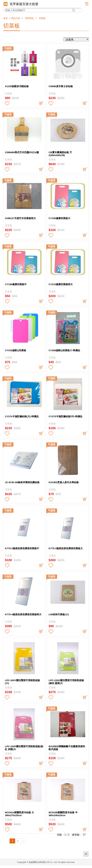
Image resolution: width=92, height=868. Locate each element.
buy (41, 103)
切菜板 (42, 18)
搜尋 (74, 10)
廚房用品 (29, 18)
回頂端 (86, 854)
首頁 (5, 18)
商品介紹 (16, 18)
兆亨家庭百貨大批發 (24, 4)
